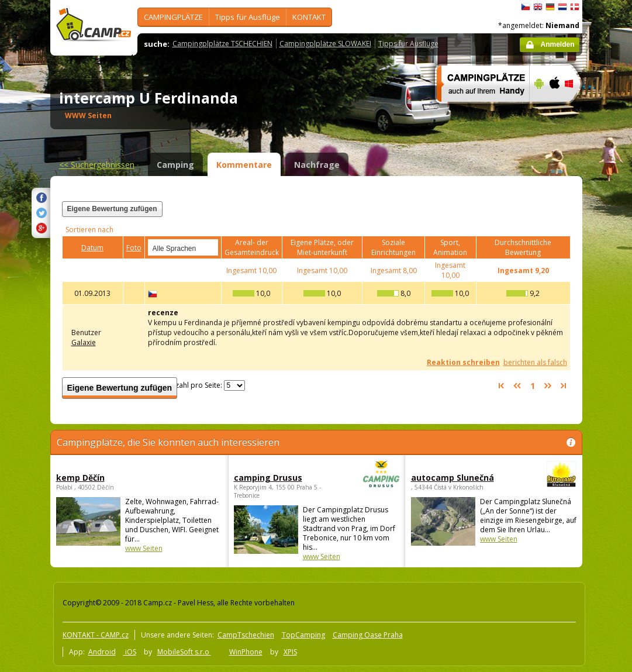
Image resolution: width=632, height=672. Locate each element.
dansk (575, 7)
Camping (175, 165)
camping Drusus (284, 478)
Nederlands (562, 7)
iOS (130, 652)
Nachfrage (317, 165)
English (538, 7)
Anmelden (557, 44)
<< (97, 165)
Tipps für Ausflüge (248, 17)
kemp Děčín (80, 478)
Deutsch (550, 7)
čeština (526, 7)
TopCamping (303, 635)
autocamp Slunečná (462, 478)
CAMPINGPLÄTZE (173, 17)
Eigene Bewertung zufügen (112, 209)
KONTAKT (309, 17)
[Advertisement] (426, 216)
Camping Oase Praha (368, 635)
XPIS (290, 652)
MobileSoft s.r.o (184, 652)
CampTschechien (246, 635)
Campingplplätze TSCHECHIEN (222, 44)
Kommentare (244, 165)
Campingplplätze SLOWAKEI (325, 44)
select (210, 247)
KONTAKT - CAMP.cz (96, 635)
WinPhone (246, 652)
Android (102, 652)
